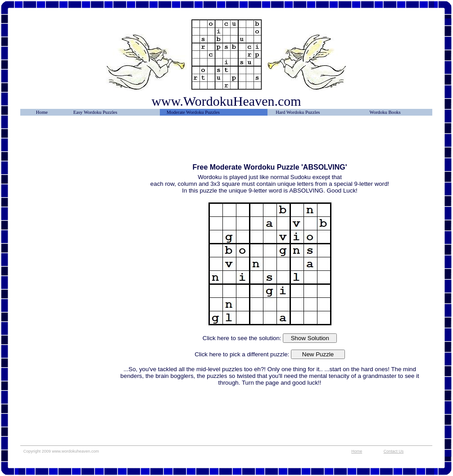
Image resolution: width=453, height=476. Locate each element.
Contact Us (394, 451)
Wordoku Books (385, 112)
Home (42, 112)
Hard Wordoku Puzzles (298, 112)
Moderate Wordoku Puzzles (193, 112)
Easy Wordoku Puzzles (95, 112)
